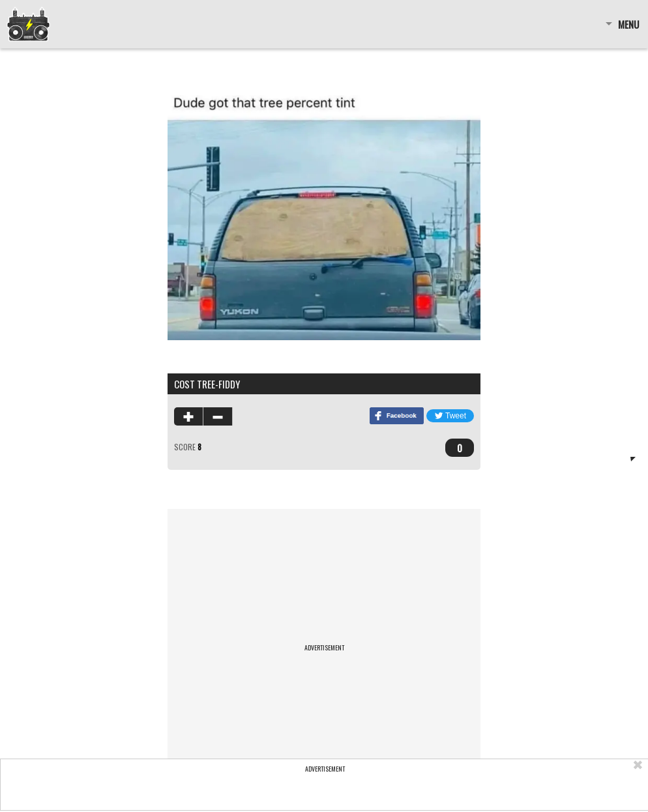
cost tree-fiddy (207, 384)
